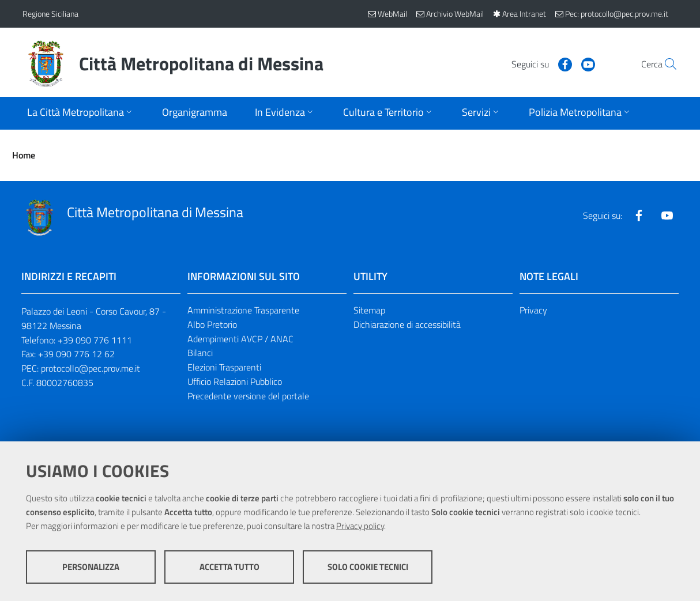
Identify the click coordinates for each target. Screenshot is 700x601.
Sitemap (369, 310)
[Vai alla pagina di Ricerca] (664, 64)
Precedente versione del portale (248, 396)
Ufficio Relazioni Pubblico (235, 381)
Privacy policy (360, 526)
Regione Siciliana (50, 14)
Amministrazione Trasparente (243, 310)
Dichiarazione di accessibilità (407, 324)
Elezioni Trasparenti (224, 367)
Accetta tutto (229, 567)
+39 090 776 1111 (95, 340)
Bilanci (200, 353)
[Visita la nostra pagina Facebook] (539, 63)
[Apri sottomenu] (81, 113)
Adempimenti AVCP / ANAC (240, 339)
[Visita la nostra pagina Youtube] (562, 63)
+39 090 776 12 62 (76, 354)
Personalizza (91, 567)
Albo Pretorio (212, 324)
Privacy (533, 310)
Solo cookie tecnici (368, 567)
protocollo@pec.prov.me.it (91, 368)
